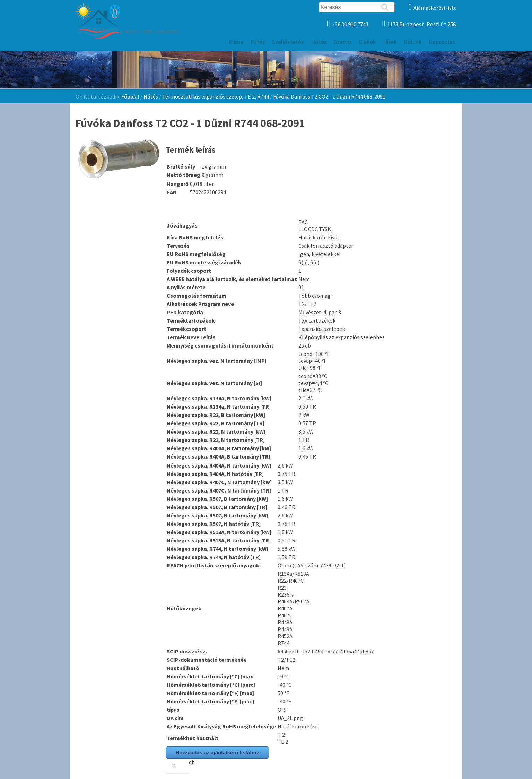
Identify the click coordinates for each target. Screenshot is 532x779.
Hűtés (151, 96)
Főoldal (130, 96)
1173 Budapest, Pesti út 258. (422, 24)
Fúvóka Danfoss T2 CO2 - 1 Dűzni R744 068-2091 (329, 96)
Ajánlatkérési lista (435, 8)
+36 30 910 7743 (350, 24)
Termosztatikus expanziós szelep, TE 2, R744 (216, 96)
